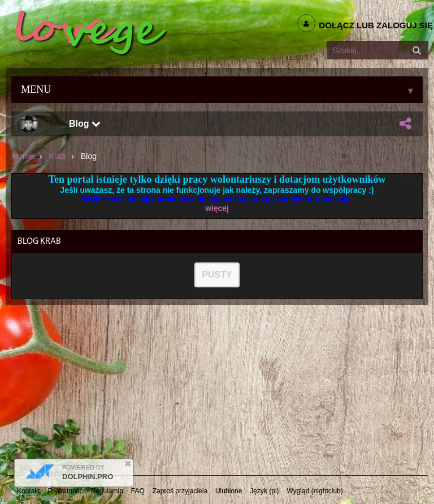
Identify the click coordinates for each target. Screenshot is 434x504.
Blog (85, 124)
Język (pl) (264, 491)
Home (23, 156)
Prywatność (66, 491)
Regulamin (107, 491)
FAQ (138, 491)
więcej (217, 208)
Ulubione (229, 491)
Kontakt (29, 491)
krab (57, 156)
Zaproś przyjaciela (180, 491)
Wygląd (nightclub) (314, 491)
